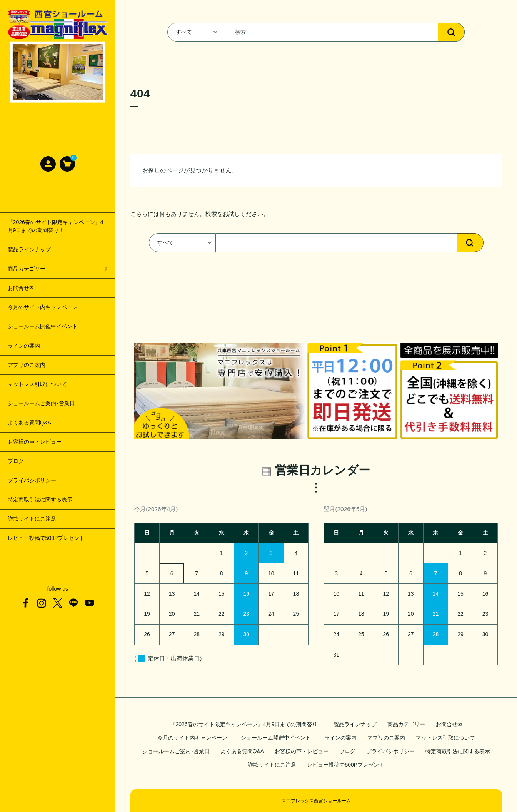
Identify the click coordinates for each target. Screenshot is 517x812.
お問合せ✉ (21, 288)
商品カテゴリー (406, 724)
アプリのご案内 (27, 365)
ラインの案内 (24, 346)
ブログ (16, 461)
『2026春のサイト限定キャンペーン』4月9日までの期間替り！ (56, 226)
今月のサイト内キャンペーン (43, 307)
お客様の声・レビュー (35, 442)
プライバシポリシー (32, 480)
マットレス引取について (37, 384)
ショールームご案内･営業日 (41, 403)
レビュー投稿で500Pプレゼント (46, 538)
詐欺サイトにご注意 (32, 519)
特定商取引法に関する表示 (40, 500)
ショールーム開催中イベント (45, 326)
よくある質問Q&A (30, 423)
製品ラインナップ (29, 249)
